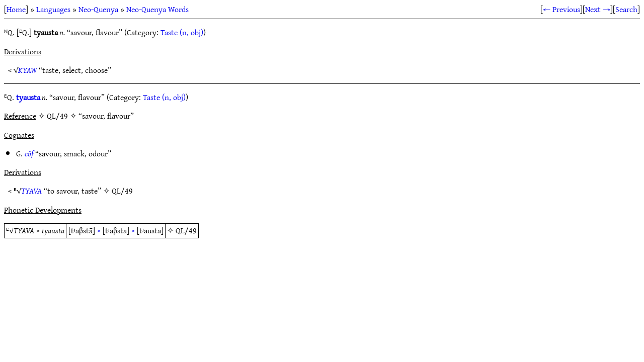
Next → (598, 9)
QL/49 (122, 191)
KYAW (27, 70)
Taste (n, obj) (182, 32)
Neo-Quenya (98, 9)
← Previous (561, 9)
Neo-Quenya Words (157, 9)
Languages (53, 9)
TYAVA (31, 191)
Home (16, 9)
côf (29, 153)
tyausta (28, 97)
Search (626, 9)
